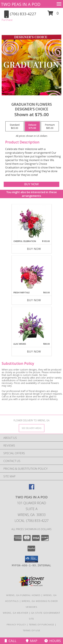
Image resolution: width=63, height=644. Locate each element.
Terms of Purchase (42, 625)
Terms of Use (32, 630)
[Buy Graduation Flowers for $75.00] (31, 184)
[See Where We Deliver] (32, 428)
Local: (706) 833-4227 (32, 521)
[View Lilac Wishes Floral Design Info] (32, 325)
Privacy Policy (16, 625)
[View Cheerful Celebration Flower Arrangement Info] (32, 222)
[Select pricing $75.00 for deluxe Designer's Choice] (32, 126)
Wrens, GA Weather (16, 613)
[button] (53, 14)
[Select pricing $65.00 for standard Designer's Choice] (15, 126)
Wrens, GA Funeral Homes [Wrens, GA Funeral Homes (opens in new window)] (23, 595)
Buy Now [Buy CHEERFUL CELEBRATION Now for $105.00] (34, 249)
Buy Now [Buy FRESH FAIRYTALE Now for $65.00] (34, 300)
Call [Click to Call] (11, 641)
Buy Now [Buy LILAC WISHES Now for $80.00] (34, 352)
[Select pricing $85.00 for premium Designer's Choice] (50, 126)
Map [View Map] (32, 641)
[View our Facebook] (32, 488)
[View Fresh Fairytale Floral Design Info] (32, 274)
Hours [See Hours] (53, 641)
